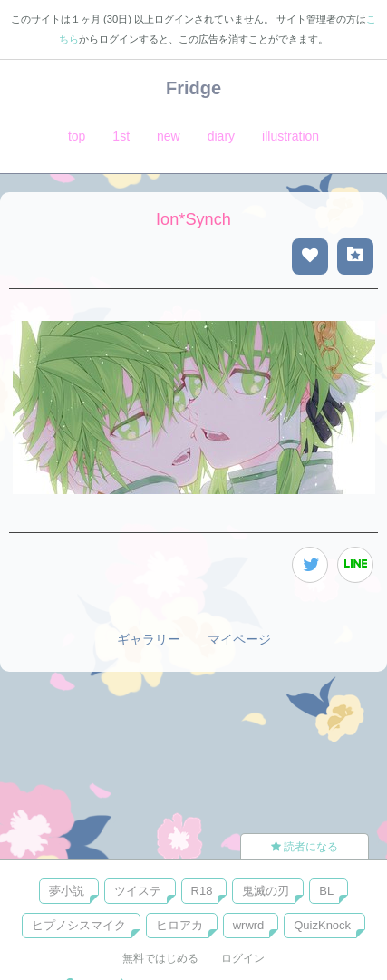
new (169, 136)
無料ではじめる (160, 958)
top (77, 136)
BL (326, 891)
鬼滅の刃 (266, 891)
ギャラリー (149, 639)
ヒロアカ (179, 925)
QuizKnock (322, 925)
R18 (202, 891)
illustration (290, 136)
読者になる (305, 847)
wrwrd (249, 925)
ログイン (243, 958)
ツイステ (138, 891)
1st (121, 136)
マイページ (239, 639)
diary (221, 136)
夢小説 (67, 891)
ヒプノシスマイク (79, 925)
